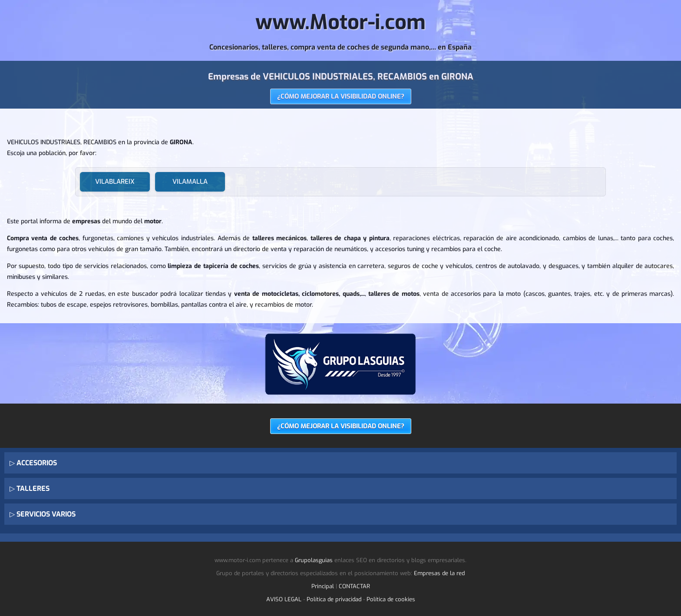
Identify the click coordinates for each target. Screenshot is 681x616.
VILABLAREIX (115, 182)
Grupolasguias (314, 560)
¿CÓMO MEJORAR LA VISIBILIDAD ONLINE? (341, 96)
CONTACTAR (354, 586)
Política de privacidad (334, 599)
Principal (323, 586)
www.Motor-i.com (340, 22)
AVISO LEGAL (284, 599)
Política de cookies (391, 599)
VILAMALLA (190, 182)
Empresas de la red (439, 573)
